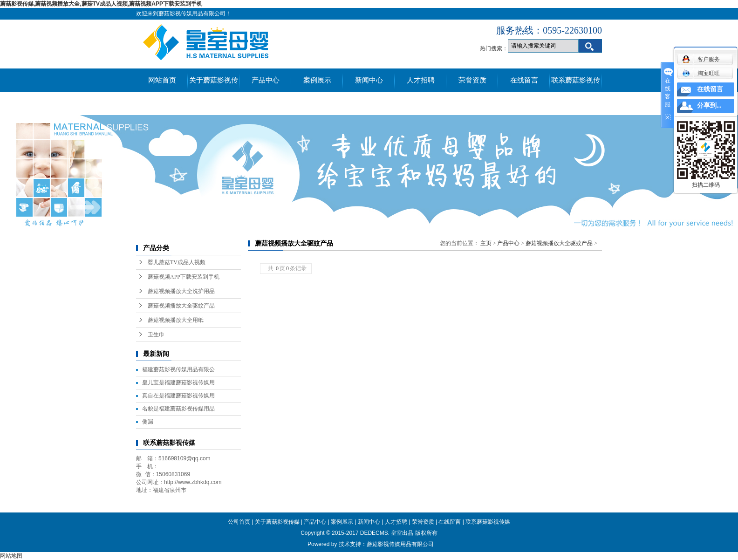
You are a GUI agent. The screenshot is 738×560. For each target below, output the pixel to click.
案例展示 (317, 80)
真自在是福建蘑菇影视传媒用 (178, 396)
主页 (486, 243)
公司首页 (239, 522)
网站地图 (11, 556)
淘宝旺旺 (701, 73)
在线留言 (524, 80)
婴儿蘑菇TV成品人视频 (177, 262)
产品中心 (266, 80)
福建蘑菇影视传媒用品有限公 (178, 369)
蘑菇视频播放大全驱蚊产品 (181, 306)
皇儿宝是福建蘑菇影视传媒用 (178, 382)
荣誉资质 (472, 80)
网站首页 (162, 80)
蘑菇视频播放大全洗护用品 (181, 291)
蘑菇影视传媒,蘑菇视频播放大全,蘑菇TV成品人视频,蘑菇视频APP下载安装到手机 (101, 4)
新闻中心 (369, 80)
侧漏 (148, 422)
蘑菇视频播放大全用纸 (176, 320)
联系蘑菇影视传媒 (576, 84)
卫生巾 (156, 335)
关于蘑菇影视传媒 (214, 84)
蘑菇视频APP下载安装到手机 (184, 277)
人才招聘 (421, 80)
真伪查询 (162, 103)
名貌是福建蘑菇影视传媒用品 (178, 409)
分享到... (709, 106)
